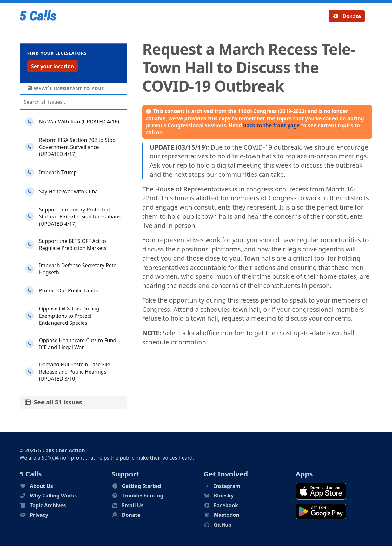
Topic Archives (48, 505)
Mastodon (227, 515)
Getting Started (142, 486)
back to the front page (271, 125)
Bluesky (224, 496)
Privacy (39, 515)
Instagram (227, 486)
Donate (347, 16)
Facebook (226, 505)
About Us (41, 486)
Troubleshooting (143, 496)
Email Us (133, 505)
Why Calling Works (53, 496)
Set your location (53, 66)
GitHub (223, 525)
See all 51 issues (53, 402)
